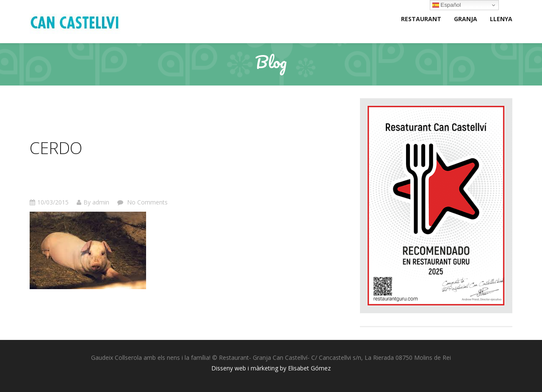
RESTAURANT (421, 19)
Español (447, 5)
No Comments (147, 202)
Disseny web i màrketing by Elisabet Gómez (271, 368)
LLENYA (501, 19)
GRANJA (466, 19)
